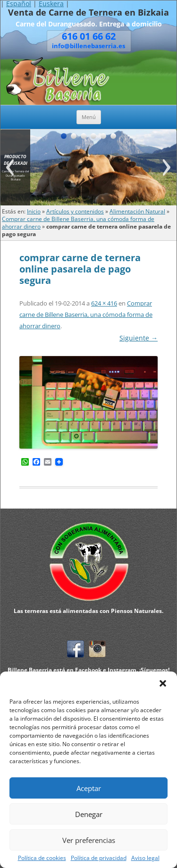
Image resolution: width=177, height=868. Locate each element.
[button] (163, 683)
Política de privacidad (99, 858)
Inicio (34, 211)
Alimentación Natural (137, 211)
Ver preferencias (89, 840)
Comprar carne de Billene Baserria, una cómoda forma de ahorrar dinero (86, 315)
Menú (89, 117)
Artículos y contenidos (75, 211)
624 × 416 (104, 303)
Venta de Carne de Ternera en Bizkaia (88, 13)
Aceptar (89, 788)
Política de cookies (42, 858)
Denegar (89, 814)
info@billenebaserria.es (88, 46)
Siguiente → (139, 338)
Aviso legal (145, 858)
